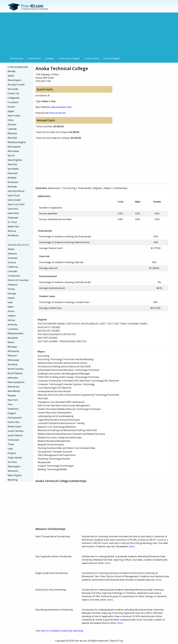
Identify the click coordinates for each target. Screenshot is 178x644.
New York (13, 400)
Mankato (12, 133)
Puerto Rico (14, 422)
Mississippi (13, 360)
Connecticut (14, 276)
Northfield (13, 169)
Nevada (12, 395)
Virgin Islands (15, 458)
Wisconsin (13, 471)
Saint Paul (13, 209)
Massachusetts (16, 333)
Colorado (12, 271)
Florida (11, 289)
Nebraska (13, 378)
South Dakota (15, 435)
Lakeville (12, 129)
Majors (108, 188)
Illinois (11, 311)
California (13, 267)
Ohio (10, 404)
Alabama (12, 254)
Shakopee (13, 218)
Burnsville (13, 89)
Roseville (12, 187)
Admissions (54, 188)
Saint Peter (13, 213)
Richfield (12, 178)
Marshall (12, 138)
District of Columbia (18, 280)
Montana (12, 364)
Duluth (11, 107)
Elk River (12, 124)
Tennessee (13, 440)
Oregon (12, 413)
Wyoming (13, 480)
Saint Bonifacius (16, 191)
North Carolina (16, 369)
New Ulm (12, 164)
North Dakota (15, 373)
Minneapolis (14, 147)
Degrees (97, 188)
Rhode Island (14, 427)
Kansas (11, 320)
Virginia (12, 453)
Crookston (13, 102)
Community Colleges (69, 58)
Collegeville (14, 98)
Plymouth (13, 173)
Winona (12, 231)
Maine (11, 342)
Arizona (12, 262)
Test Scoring (69, 188)
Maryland (13, 338)
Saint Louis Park (16, 204)
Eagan (11, 111)
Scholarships (17, 58)
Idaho (11, 307)
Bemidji (11, 71)
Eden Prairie (14, 116)
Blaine (11, 76)
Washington (14, 466)
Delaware (13, 285)
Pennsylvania (15, 418)
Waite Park (13, 226)
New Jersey (13, 387)
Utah (10, 449)
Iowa (10, 302)
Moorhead (13, 151)
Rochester (13, 182)
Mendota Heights (17, 142)
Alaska (11, 249)
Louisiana (13, 329)
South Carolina (15, 431)
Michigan (12, 347)
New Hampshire (16, 382)
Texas (11, 444)
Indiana (12, 316)
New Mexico (14, 391)
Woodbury (13, 235)
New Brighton (15, 160)
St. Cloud (12, 222)
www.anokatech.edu (61, 107)
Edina (10, 120)
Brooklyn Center (16, 85)
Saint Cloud (14, 195)
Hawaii (11, 298)
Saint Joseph (14, 200)
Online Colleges (112, 58)
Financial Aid (34, 58)
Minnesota (13, 351)
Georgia (12, 293)
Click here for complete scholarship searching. (59, 631)
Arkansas (13, 258)
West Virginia (15, 475)
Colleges (49, 58)
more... (132, 546)
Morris (11, 156)
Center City (13, 93)
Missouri (12, 356)
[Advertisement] (89, 35)
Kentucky (12, 324)
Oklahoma (13, 409)
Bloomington (15, 80)
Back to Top (117, 641)
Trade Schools (92, 58)
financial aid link (58, 113)
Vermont (12, 462)
